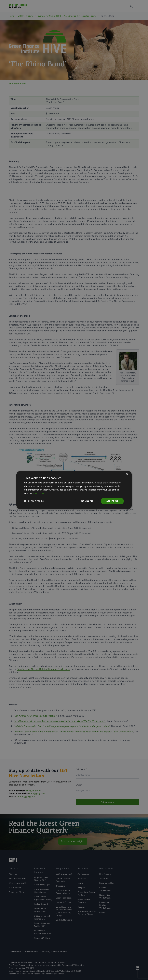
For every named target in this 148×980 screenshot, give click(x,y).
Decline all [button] (86, 501)
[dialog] (74, 490)
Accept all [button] (112, 501)
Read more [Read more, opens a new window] (39, 493)
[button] (34, 501)
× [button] (127, 474)
